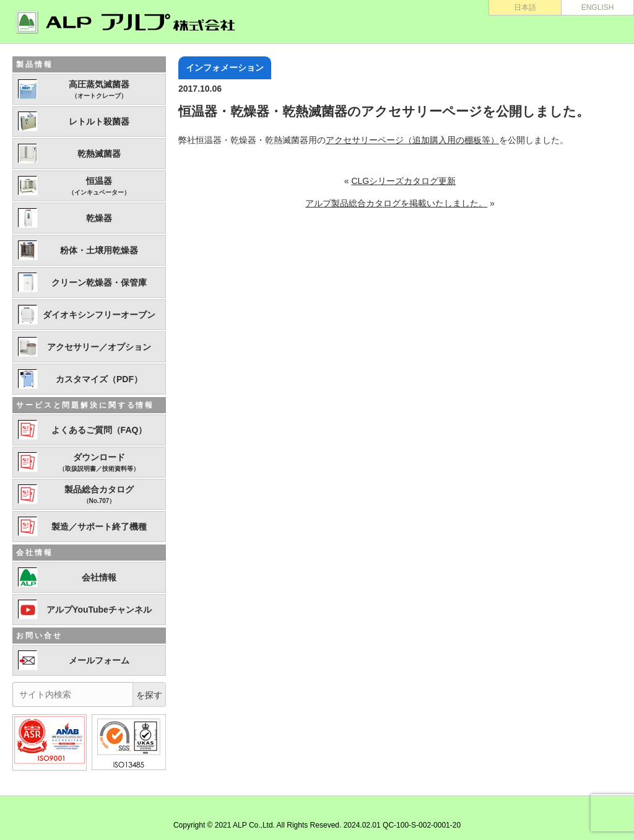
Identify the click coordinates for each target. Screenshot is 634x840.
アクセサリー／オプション (99, 347)
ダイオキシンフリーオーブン (99, 315)
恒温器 (99, 186)
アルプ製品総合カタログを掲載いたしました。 (396, 203)
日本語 (525, 7)
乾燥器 (99, 218)
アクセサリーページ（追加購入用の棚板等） (412, 140)
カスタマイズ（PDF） (99, 379)
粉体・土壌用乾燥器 (99, 250)
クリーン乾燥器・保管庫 (99, 282)
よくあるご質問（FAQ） (99, 430)
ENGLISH (598, 7)
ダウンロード (99, 463)
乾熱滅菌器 (99, 154)
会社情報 (99, 577)
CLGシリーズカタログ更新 (403, 181)
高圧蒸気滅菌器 (99, 90)
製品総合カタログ (99, 495)
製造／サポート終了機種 (99, 527)
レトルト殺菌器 (99, 121)
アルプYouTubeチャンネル (99, 610)
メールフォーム (99, 660)
